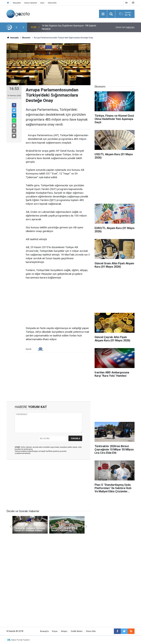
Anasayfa (44, 631)
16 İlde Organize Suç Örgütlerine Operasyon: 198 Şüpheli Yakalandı (69, 27)
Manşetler (17, 3)
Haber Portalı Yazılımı (20, 640)
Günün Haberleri (31, 3)
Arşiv (42, 3)
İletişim (64, 631)
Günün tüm (125, 27)
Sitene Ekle (52, 3)
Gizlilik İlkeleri (77, 631)
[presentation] (16, 27)
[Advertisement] (58, 303)
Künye (55, 631)
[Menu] (103, 14)
